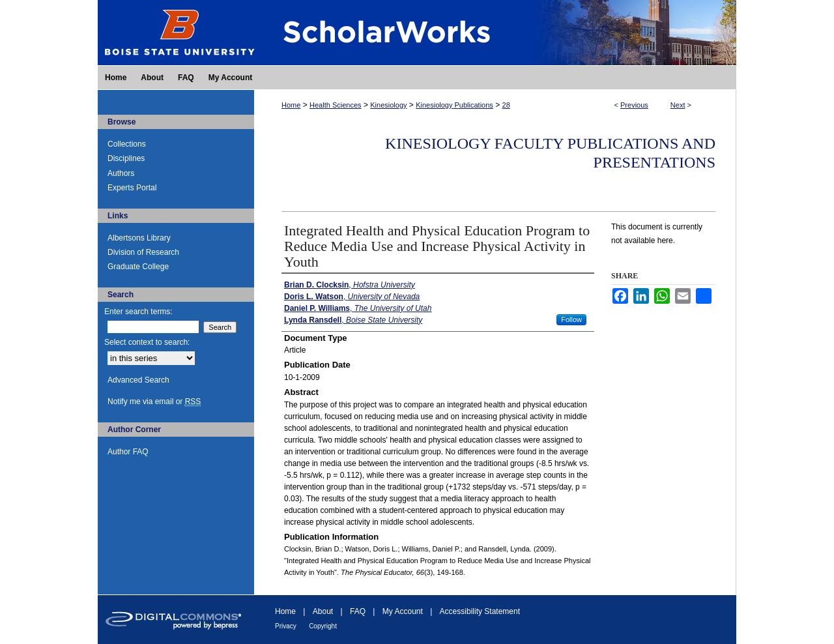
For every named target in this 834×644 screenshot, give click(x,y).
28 (506, 105)
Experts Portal (132, 188)
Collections (127, 144)
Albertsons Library (139, 238)
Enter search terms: (138, 312)
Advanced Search (138, 380)
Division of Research (143, 252)
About (323, 611)
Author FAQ (128, 452)
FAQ (358, 611)
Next (678, 105)
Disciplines (126, 158)
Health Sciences (336, 105)
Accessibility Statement (480, 611)
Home (291, 105)
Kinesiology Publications (454, 105)
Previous (634, 105)
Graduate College (138, 267)
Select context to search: (147, 342)
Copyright (323, 626)
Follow (571, 319)
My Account (403, 611)
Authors (121, 173)
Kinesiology (388, 105)
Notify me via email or (154, 402)
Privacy (286, 626)
